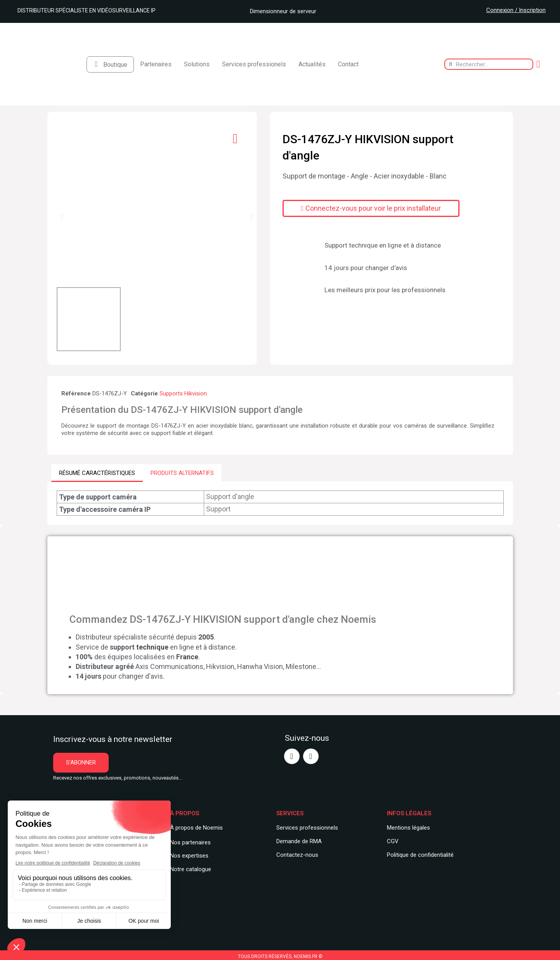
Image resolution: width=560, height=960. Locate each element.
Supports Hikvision (183, 393)
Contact (348, 64)
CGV (393, 841)
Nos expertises (189, 856)
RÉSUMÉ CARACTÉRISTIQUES (97, 473)
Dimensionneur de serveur (280, 11)
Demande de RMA (299, 841)
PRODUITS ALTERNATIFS (182, 473)
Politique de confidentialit (419, 854)
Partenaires (156, 64)
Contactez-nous (297, 854)
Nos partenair (187, 842)
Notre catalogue (191, 869)
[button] (62, 217)
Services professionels (254, 64)
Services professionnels (307, 827)
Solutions (197, 64)
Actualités (312, 64)
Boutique (115, 65)
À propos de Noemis (196, 827)
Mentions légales (408, 827)
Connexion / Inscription (516, 10)
